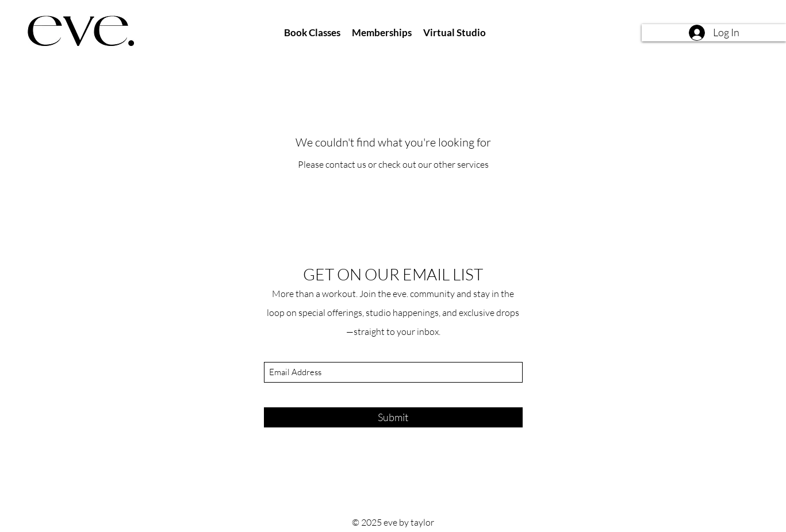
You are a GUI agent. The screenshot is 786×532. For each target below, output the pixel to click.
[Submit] (393, 417)
